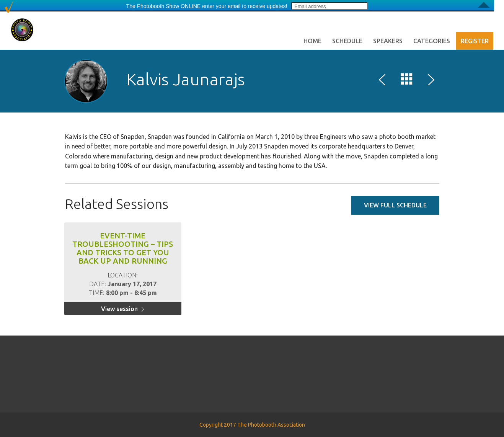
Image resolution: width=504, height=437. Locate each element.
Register (475, 41)
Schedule (347, 41)
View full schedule (395, 205)
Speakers (388, 41)
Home (312, 41)
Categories (432, 41)
